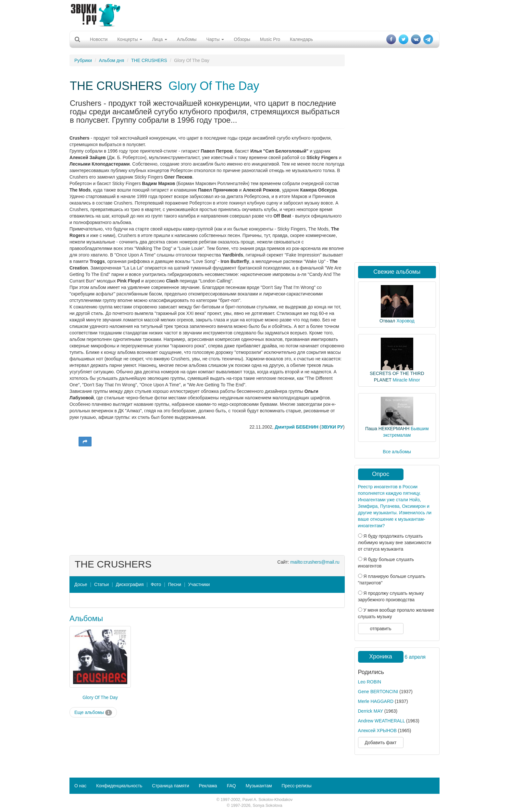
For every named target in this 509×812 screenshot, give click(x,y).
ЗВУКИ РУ (332, 427)
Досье (81, 584)
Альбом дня (112, 60)
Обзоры (242, 39)
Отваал (387, 321)
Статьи (101, 584)
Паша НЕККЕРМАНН (387, 429)
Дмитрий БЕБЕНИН (297, 427)
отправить (380, 629)
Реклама (208, 786)
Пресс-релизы (297, 786)
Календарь (301, 39)
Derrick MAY (371, 711)
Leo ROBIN (370, 682)
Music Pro (270, 39)
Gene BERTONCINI (378, 692)
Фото (156, 584)
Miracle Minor (406, 380)
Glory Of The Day (214, 86)
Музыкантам (259, 786)
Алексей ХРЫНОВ (377, 731)
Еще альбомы (93, 713)
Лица (160, 39)
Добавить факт (381, 743)
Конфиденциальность (119, 786)
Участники (199, 584)
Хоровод (405, 321)
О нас (80, 786)
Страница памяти (170, 786)
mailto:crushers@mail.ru (315, 562)
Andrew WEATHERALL (382, 721)
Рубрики (83, 60)
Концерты (130, 39)
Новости (99, 39)
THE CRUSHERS (149, 60)
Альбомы (187, 39)
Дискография (130, 584)
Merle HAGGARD (376, 701)
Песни (175, 584)
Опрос (381, 474)
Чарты (215, 39)
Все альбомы (397, 452)
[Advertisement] (255, 15)
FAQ (231, 786)
